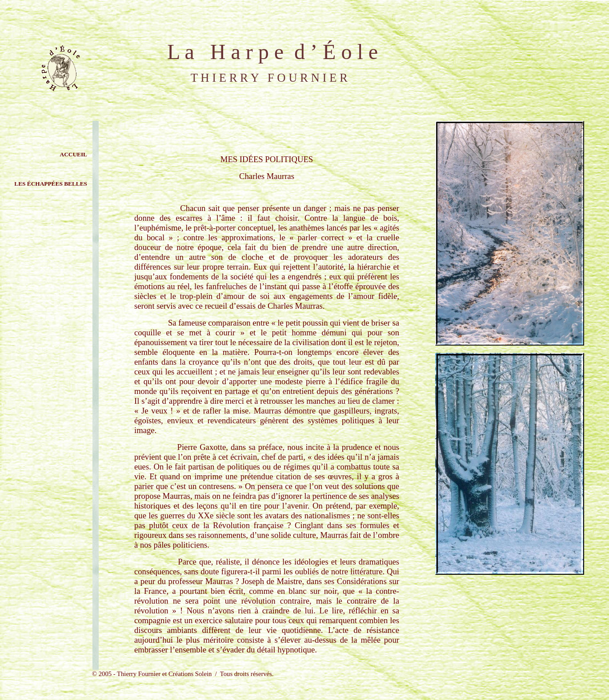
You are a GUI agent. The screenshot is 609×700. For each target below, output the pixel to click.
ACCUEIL (74, 154)
